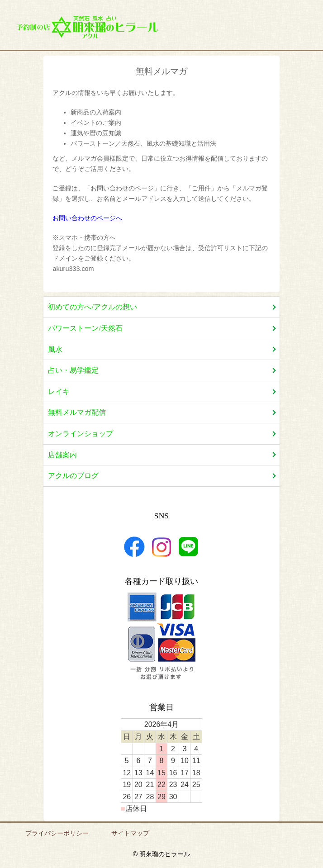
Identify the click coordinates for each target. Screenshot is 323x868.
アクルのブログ (73, 476)
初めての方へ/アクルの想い (92, 307)
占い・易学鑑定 (73, 370)
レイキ (59, 391)
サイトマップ (130, 833)
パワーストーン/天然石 (85, 328)
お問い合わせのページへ (87, 218)
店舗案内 (237, 28)
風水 (55, 349)
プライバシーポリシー (57, 833)
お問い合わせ (285, 28)
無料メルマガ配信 (77, 412)
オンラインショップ (81, 434)
